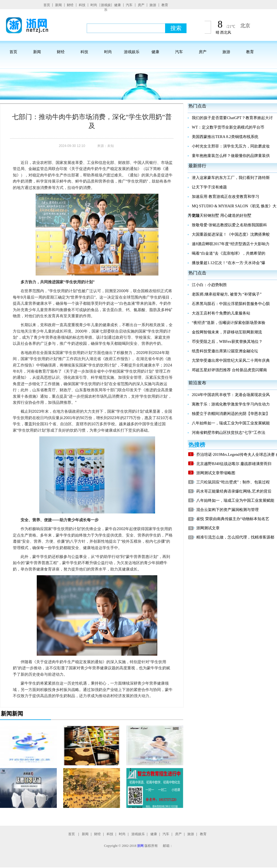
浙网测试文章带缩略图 (216, 473)
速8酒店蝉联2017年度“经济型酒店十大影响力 (231, 244)
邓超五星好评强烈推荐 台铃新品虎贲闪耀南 (229, 370)
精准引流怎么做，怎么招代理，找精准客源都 (235, 537)
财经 (70, 5)
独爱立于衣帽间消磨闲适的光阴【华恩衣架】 (231, 414)
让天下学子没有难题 (209, 187)
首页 (47, 5)
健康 (117, 5)
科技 (82, 5)
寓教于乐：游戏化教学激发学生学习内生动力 (231, 404)
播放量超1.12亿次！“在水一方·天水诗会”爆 (229, 263)
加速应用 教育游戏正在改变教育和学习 (225, 197)
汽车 (129, 5)
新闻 (58, 5)
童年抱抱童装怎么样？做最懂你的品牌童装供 (231, 156)
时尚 (94, 5)
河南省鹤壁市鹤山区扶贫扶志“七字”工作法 (229, 433)
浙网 (140, 846)
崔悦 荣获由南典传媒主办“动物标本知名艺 (233, 519)
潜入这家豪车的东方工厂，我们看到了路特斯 (231, 178)
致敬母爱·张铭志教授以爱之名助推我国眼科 (229, 225)
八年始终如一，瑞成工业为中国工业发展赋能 (231, 423)
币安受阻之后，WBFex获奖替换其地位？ (227, 342)
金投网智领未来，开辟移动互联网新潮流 (227, 332)
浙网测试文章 (208, 528)
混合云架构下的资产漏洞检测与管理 (227, 510)
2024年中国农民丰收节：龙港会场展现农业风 (231, 395)
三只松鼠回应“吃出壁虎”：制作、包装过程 (233, 482)
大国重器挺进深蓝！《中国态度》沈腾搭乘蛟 (231, 234)
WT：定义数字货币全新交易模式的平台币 (228, 127)
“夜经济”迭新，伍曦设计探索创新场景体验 (229, 323)
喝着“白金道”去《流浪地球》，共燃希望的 (229, 253)
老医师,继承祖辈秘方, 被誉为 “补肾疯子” (227, 294)
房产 (141, 5)
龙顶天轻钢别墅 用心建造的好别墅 (222, 216)
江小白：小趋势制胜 (209, 285)
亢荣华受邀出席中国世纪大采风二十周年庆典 (231, 361)
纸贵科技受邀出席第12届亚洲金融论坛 (225, 351)
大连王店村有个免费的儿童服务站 (221, 313)
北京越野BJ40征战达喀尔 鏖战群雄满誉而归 (234, 464)
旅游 (153, 5)
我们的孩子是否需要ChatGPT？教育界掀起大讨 (232, 118)
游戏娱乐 (106, 7)
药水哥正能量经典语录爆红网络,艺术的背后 (234, 491)
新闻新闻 (12, 714)
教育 (165, 5)
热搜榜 (197, 445)
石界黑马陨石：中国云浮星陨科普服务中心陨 (231, 304)
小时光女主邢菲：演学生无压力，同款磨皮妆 (231, 146)
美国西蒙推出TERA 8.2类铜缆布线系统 (225, 137)
